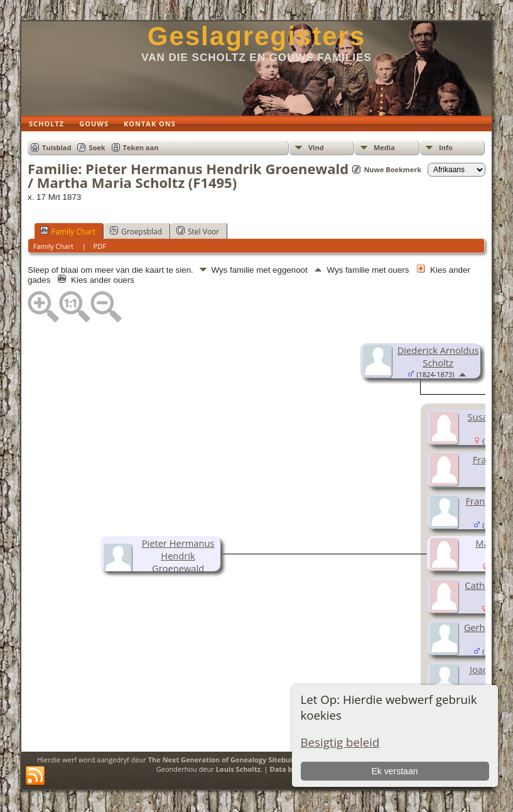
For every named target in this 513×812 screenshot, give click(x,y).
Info (446, 147)
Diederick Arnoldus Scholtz (438, 356)
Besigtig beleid (340, 742)
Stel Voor (198, 231)
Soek (97, 147)
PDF (100, 246)
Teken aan (141, 147)
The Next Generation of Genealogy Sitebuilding (229, 760)
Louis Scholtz (238, 769)
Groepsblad (136, 231)
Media (384, 147)
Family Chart (68, 231)
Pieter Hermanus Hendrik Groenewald (178, 556)
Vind (316, 147)
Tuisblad (57, 147)
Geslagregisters (257, 36)
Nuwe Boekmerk (392, 169)
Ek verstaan (395, 771)
